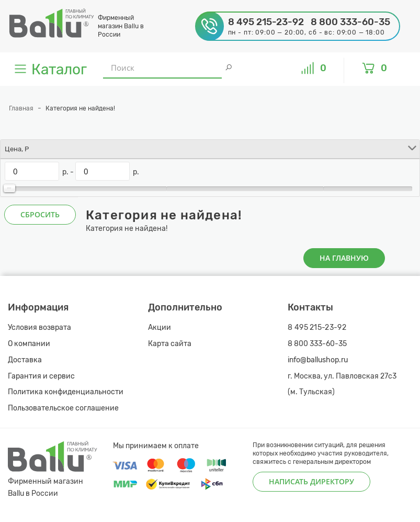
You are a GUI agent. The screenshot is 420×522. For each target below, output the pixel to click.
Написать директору (311, 481)
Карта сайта (170, 344)
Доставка (25, 360)
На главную (344, 258)
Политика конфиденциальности (66, 392)
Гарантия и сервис (41, 376)
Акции (160, 327)
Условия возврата (39, 327)
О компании (29, 344)
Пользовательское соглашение (63, 408)
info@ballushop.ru (318, 360)
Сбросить (40, 214)
